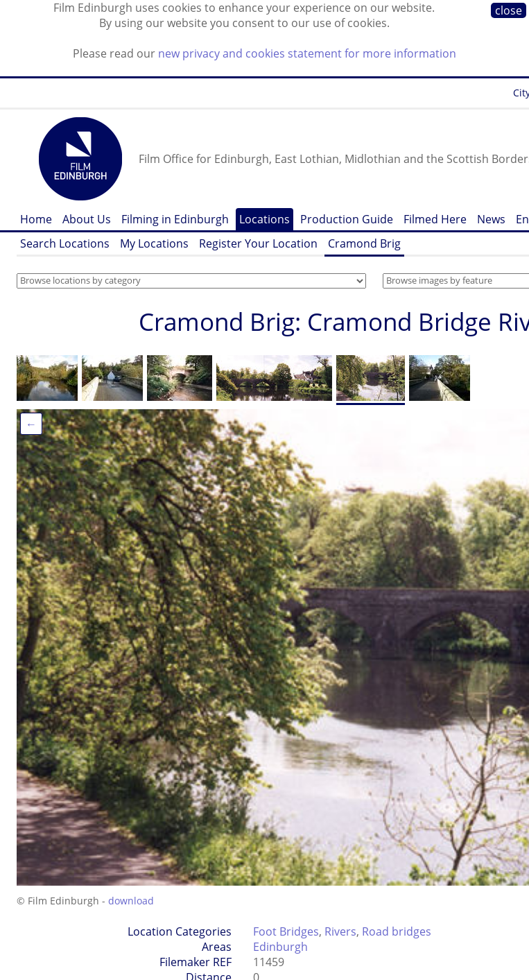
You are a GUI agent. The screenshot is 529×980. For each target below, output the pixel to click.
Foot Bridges (286, 931)
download (131, 901)
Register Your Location (258, 243)
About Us (87, 219)
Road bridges (397, 931)
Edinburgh (280, 947)
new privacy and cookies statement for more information (307, 53)
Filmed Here (435, 219)
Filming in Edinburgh (175, 219)
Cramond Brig (364, 243)
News (491, 219)
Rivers (340, 931)
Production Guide (347, 219)
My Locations (154, 243)
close (509, 10)
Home (36, 219)
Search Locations (65, 243)
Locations (264, 219)
